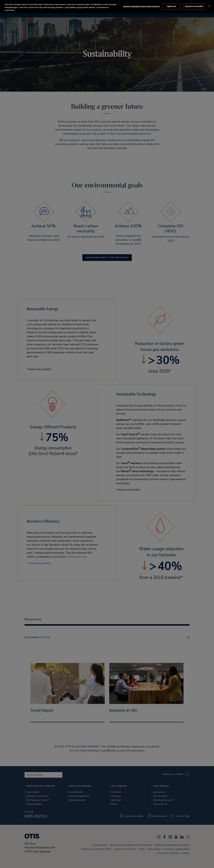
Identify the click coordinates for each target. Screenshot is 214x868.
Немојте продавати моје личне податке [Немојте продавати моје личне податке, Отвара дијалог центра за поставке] (141, 6)
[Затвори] (209, 6)
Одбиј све (171, 6)
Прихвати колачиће (194, 6)
